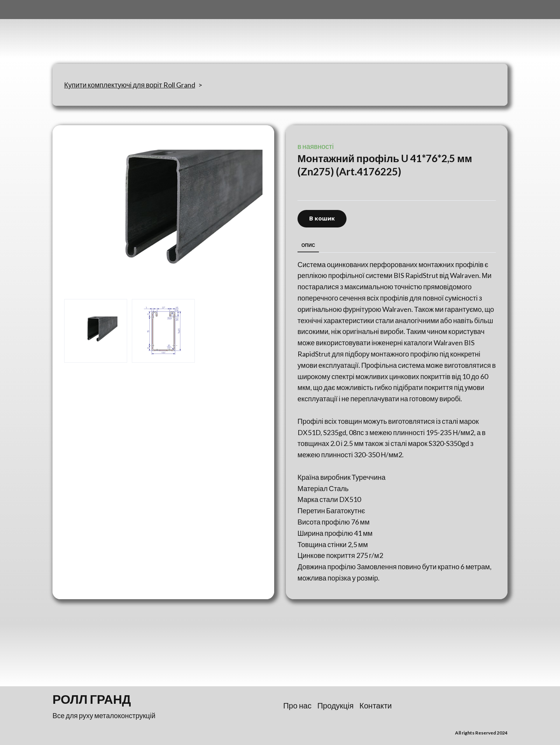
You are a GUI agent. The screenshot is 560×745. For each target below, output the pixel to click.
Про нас (297, 705)
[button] (322, 219)
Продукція (335, 705)
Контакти (375, 705)
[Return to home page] (91, 32)
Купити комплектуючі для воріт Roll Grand (130, 85)
